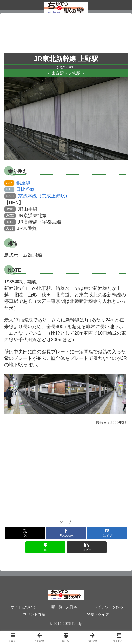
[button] (87, 547)
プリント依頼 (34, 614)
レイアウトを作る (109, 607)
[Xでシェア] (25, 533)
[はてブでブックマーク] (107, 533)
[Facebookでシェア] (66, 533)
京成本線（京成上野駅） (37, 196)
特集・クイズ (98, 614)
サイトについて (23, 607)
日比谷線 (20, 189)
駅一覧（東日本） (66, 607)
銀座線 (17, 183)
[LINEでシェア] (46, 547)
